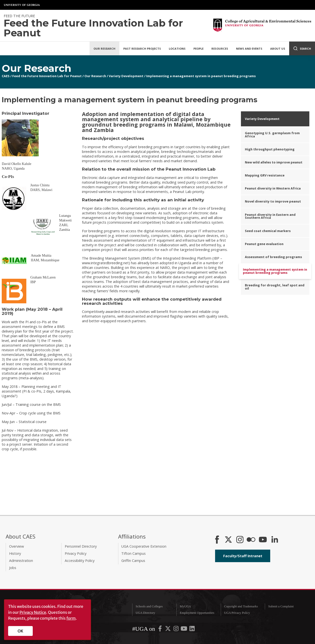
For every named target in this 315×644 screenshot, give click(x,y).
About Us (278, 49)
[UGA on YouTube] (184, 629)
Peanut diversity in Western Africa (273, 188)
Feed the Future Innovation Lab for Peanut (47, 76)
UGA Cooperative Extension (144, 546)
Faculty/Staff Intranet (243, 556)
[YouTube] (263, 540)
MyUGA (186, 606)
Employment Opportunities (197, 613)
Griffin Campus (133, 561)
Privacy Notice (33, 612)
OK (21, 631)
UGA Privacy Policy (237, 613)
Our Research (104, 49)
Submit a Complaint (281, 606)
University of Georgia (22, 5)
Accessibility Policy (80, 561)
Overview (16, 546)
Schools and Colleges (149, 606)
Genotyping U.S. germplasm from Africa (272, 135)
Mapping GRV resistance (265, 175)
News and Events (249, 49)
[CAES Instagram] (240, 540)
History (15, 553)
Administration (21, 561)
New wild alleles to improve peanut (274, 162)
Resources (220, 49)
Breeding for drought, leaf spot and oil (275, 287)
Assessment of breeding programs (273, 257)
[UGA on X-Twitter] (168, 629)
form (71, 618)
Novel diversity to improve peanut (273, 201)
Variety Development (126, 76)
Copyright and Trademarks (241, 606)
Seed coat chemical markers (268, 231)
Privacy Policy (76, 553)
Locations (177, 49)
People (198, 49)
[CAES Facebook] (217, 540)
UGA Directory (145, 613)
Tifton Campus (134, 553)
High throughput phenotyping (270, 149)
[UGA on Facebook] (160, 629)
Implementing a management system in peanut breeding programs (201, 76)
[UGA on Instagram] (176, 629)
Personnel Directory (81, 546)
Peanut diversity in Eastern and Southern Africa (270, 216)
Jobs (13, 568)
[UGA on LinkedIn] (192, 629)
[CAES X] (229, 540)
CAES (6, 76)
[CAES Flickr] (251, 540)
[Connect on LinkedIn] (275, 540)
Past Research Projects (142, 49)
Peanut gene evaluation (264, 244)
